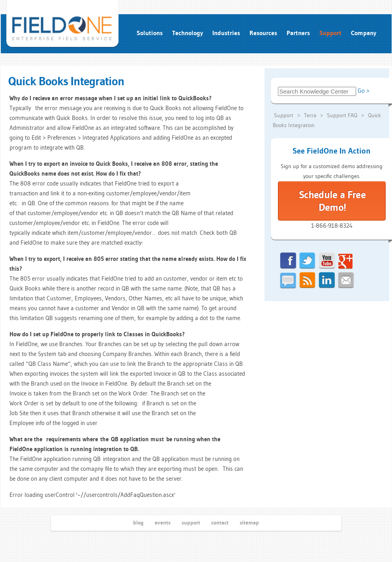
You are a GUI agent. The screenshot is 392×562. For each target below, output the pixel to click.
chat (288, 280)
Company (364, 33)
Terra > (314, 115)
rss (308, 280)
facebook (288, 261)
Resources (263, 33)
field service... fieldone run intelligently (63, 24)
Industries (226, 33)
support (191, 523)
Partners (298, 33)
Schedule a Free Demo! (332, 201)
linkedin (327, 280)
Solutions (150, 33)
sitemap (249, 523)
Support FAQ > (346, 115)
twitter (308, 261)
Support (330, 33)
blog (138, 523)
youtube (327, 261)
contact (220, 523)
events (163, 523)
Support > (288, 115)
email (346, 280)
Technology (188, 33)
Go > (364, 91)
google (346, 261)
